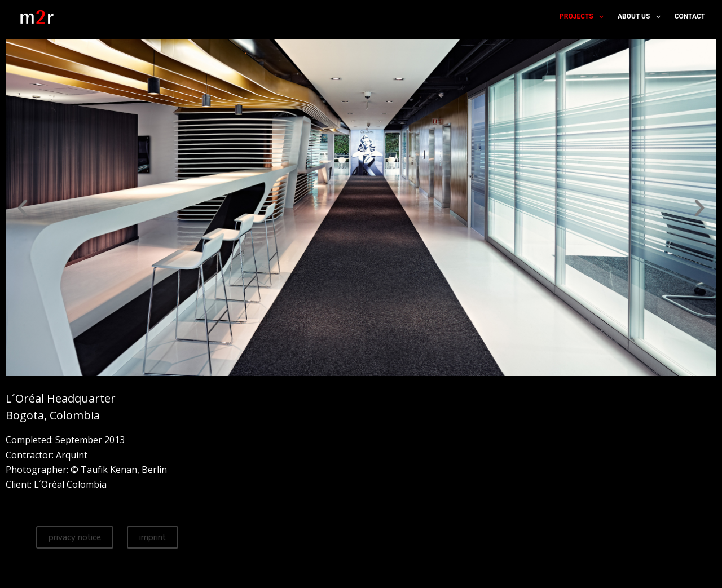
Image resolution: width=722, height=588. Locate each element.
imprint (153, 537)
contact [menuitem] (690, 16)
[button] (23, 208)
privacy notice (75, 537)
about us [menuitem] (641, 17)
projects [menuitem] (584, 17)
